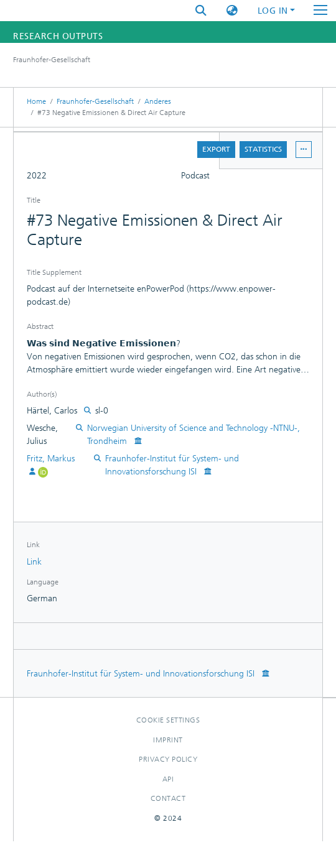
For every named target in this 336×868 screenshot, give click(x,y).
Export (216, 149)
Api (168, 779)
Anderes (158, 101)
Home (36, 101)
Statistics (263, 149)
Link (34, 562)
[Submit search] (201, 11)
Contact (168, 798)
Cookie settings (168, 720)
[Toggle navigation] (320, 11)
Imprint (168, 740)
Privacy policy (168, 759)
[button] (232, 11)
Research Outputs (58, 36)
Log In (273, 11)
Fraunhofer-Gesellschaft (95, 101)
